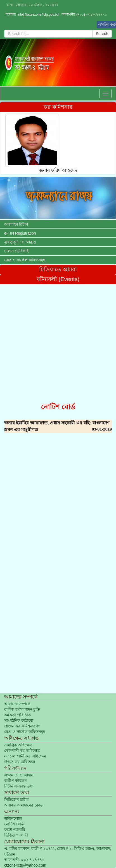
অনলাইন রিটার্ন (16, 224)
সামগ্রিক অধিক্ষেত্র (18, 745)
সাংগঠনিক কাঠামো (19, 721)
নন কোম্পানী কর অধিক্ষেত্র (25, 756)
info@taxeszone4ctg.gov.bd (38, 14)
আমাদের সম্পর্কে (17, 704)
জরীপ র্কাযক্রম (16, 781)
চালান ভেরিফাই (16, 251)
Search (102, 34)
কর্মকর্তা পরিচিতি (18, 715)
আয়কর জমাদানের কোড (23, 805)
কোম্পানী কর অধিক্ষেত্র (22, 751)
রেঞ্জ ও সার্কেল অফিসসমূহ (25, 260)
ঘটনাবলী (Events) (58, 279)
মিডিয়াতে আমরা (58, 269)
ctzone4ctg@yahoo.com (25, 865)
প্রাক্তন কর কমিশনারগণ (22, 726)
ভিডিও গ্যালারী (16, 835)
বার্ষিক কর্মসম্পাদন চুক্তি (22, 709)
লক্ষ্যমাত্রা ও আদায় (19, 775)
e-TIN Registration (20, 233)
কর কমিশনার (58, 107)
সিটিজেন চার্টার (16, 800)
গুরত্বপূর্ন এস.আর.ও (20, 242)
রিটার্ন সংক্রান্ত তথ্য (19, 786)
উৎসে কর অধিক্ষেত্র (20, 762)
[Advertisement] (58, 342)
